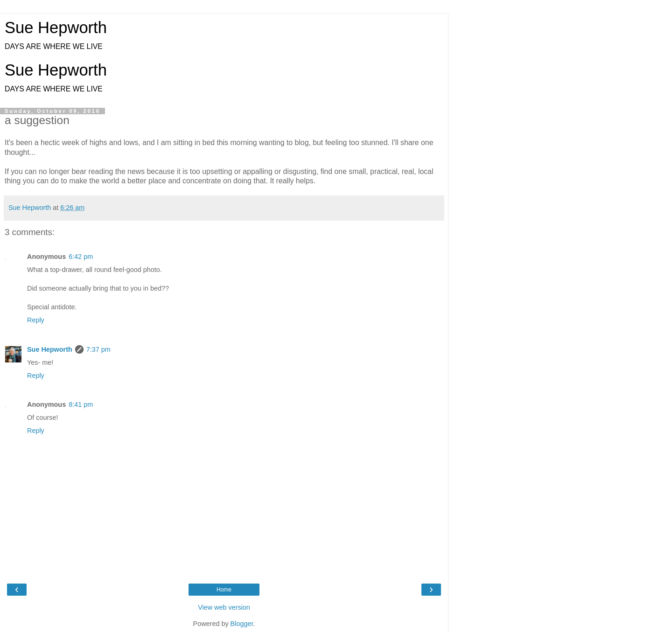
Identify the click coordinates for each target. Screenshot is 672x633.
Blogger (242, 624)
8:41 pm (81, 404)
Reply (36, 320)
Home (224, 590)
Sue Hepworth (56, 28)
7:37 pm (98, 349)
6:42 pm (81, 257)
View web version (224, 607)
